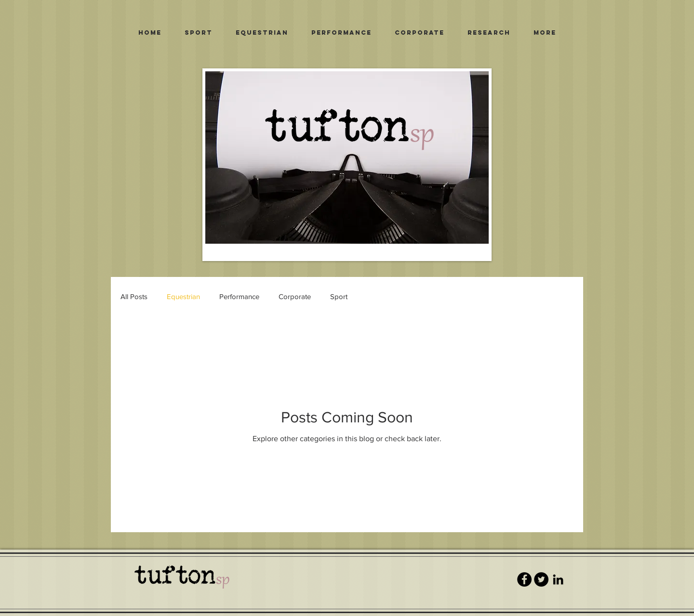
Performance (239, 296)
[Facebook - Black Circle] (524, 579)
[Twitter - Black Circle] (541, 579)
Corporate (295, 296)
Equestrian (183, 296)
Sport (339, 296)
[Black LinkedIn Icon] (558, 579)
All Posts (134, 296)
